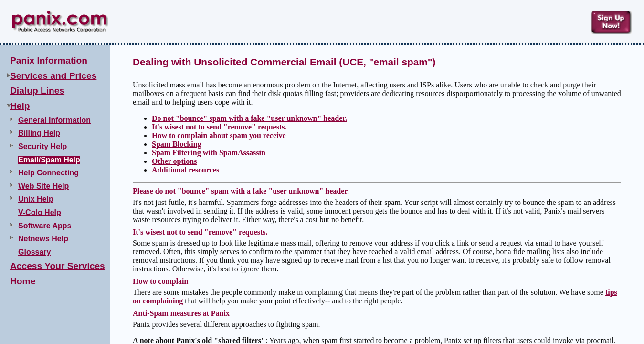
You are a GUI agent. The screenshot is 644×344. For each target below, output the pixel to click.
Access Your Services (58, 266)
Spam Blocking (177, 144)
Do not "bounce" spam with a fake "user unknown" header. (249, 118)
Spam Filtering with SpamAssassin (209, 153)
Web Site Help (43, 186)
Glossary (34, 252)
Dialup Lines (37, 91)
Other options (174, 161)
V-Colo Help (40, 212)
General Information (54, 120)
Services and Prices (53, 76)
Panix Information (49, 60)
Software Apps (45, 226)
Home (23, 281)
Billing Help (39, 133)
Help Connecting (48, 173)
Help (20, 106)
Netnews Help (43, 239)
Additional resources (185, 170)
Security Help (42, 146)
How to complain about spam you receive (219, 135)
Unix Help (36, 199)
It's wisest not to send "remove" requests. (219, 127)
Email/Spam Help (49, 160)
